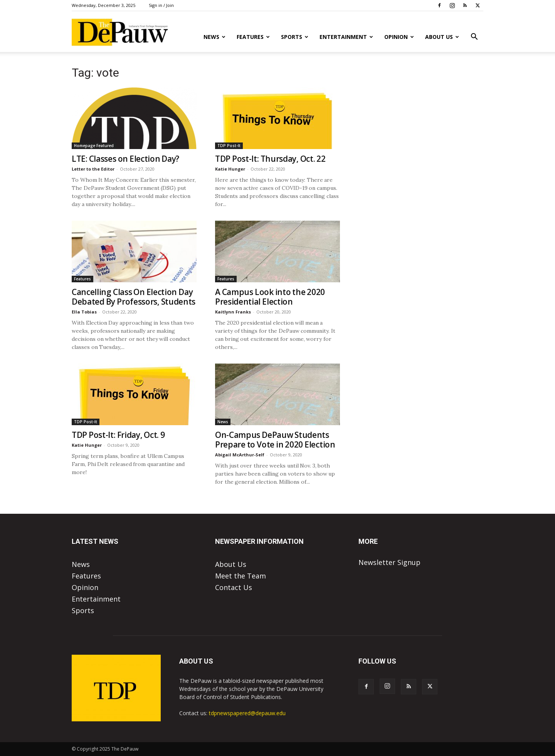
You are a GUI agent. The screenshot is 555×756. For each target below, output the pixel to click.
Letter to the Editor (93, 169)
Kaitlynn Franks (233, 312)
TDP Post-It (229, 146)
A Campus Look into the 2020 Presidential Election (270, 297)
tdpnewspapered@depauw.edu (247, 713)
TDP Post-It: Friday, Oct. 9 (118, 435)
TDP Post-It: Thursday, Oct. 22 (270, 159)
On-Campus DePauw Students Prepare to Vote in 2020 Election (275, 440)
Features (253, 37)
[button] (474, 37)
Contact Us (234, 587)
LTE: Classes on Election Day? (125, 159)
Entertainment (346, 37)
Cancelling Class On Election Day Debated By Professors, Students (134, 297)
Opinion (399, 37)
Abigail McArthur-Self (240, 455)
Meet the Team (240, 576)
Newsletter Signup (389, 562)
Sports (295, 37)
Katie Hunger (230, 169)
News (214, 37)
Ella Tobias (84, 312)
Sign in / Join (161, 5)
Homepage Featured (94, 146)
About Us (442, 37)
